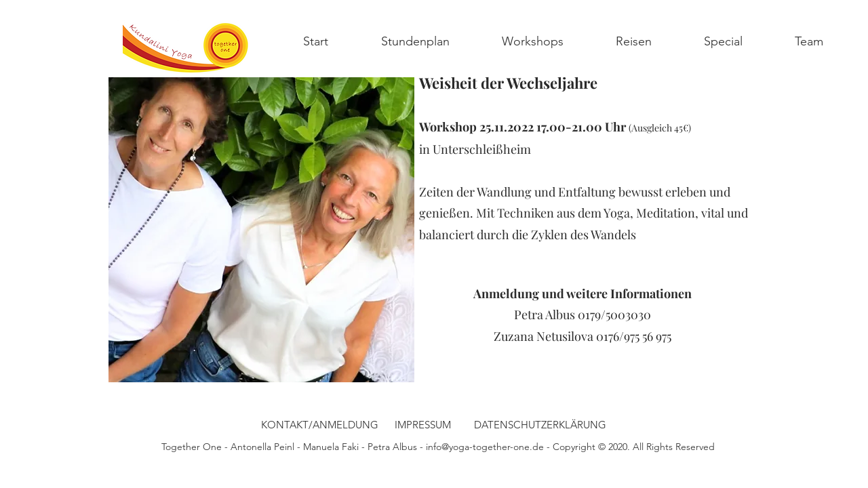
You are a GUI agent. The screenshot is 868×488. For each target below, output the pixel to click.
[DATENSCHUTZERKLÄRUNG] (540, 425)
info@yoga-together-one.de (485, 447)
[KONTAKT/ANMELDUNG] (320, 425)
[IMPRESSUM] (422, 425)
